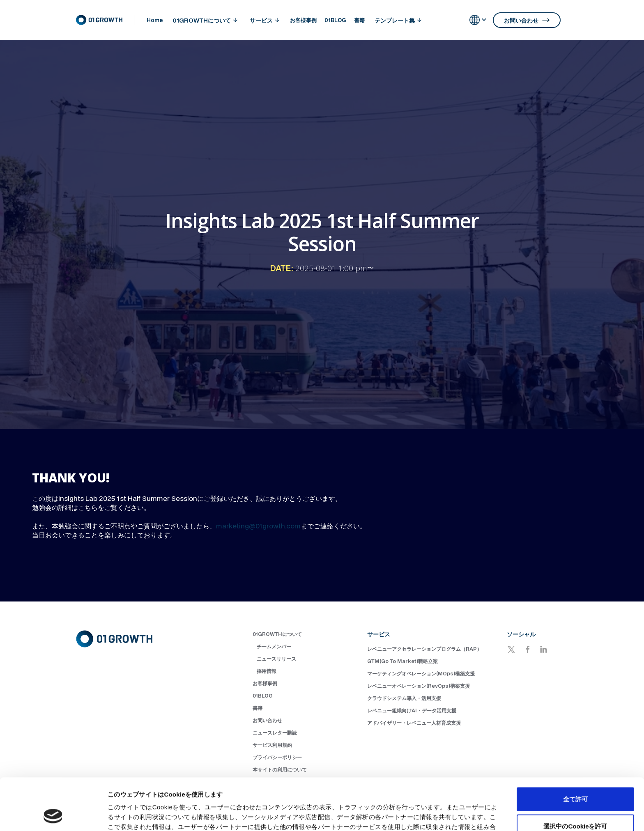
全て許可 (575, 750)
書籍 (359, 20)
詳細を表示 (396, 815)
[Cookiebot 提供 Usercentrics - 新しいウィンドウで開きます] (53, 815)
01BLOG (335, 20)
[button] (205, 20)
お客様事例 (303, 20)
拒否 (575, 804)
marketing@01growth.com (258, 526)
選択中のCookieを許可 (575, 777)
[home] (105, 20)
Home (155, 20)
